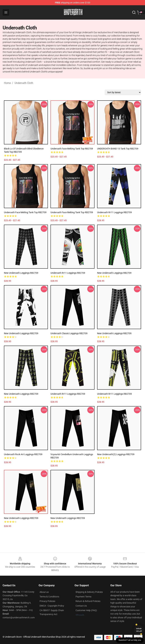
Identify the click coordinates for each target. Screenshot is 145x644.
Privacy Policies (47, 601)
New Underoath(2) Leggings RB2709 (116, 454)
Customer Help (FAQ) (86, 610)
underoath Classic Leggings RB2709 (69, 333)
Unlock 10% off (139, 630)
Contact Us (81, 606)
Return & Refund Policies (88, 601)
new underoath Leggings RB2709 (21, 518)
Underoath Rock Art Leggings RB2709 (23, 454)
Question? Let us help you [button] (130, 640)
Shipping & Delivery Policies (89, 592)
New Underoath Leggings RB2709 (21, 273)
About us (44, 592)
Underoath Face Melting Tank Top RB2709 (72, 149)
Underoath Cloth (24, 83)
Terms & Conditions (49, 597)
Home (7, 83)
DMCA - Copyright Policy (52, 606)
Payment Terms (83, 597)
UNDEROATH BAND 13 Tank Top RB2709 (118, 149)
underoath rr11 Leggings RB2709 (114, 212)
